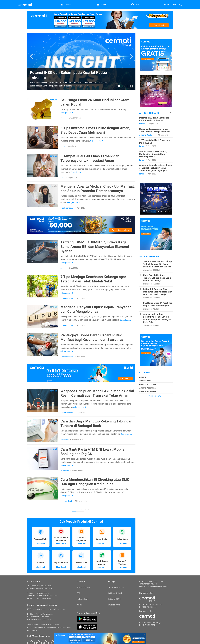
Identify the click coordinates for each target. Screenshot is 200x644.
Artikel (80, 605)
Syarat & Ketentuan (116, 587)
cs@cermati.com (44, 598)
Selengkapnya (156, 396)
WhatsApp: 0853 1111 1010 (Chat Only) (43, 624)
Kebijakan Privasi (115, 593)
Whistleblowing (114, 605)
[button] (32, 56)
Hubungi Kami (83, 599)
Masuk (167, 4)
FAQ (79, 593)
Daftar (174, 4)
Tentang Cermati (84, 587)
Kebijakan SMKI (114, 599)
